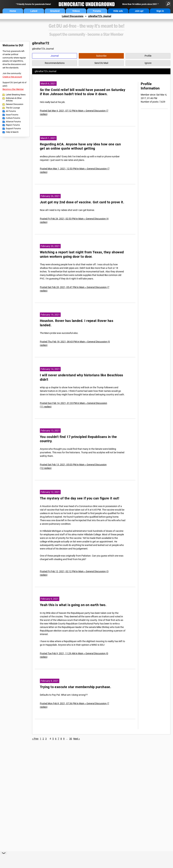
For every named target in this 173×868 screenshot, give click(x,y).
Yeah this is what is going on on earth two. (73, 605)
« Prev (35, 739)
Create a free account (12, 77)
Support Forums (13, 129)
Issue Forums (12, 115)
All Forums (11, 111)
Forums (97, 11)
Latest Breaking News (16, 95)
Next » (77, 739)
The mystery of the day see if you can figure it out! (79, 498)
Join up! (139, 11)
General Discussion (15, 104)
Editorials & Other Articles (14, 100)
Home (13, 11)
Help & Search (12, 132)
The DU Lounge (13, 108)
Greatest (55, 11)
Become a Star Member (13, 89)
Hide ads (118, 11)
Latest (34, 11)
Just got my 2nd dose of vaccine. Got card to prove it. (82, 202)
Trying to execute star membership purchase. (76, 687)
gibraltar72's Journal (100, 16)
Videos (76, 11)
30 (71, 739)
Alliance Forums (13, 122)
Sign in (160, 11)
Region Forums (13, 125)
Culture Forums (13, 118)
